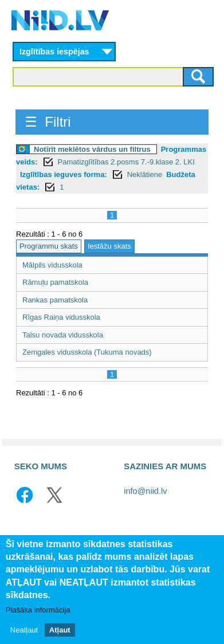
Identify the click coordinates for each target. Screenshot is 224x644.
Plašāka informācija (38, 610)
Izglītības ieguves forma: (64, 174)
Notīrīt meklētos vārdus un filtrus (92, 149)
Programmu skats (49, 246)
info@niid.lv (145, 491)
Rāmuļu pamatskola (55, 282)
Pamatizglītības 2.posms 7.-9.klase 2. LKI (126, 162)
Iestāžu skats (109, 246)
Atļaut (60, 630)
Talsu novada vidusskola (63, 335)
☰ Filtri (48, 122)
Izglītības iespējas (54, 52)
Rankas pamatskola (55, 300)
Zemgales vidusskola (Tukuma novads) (87, 352)
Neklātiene (145, 174)
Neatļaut (24, 630)
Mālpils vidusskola (52, 265)
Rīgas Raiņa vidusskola (61, 317)
